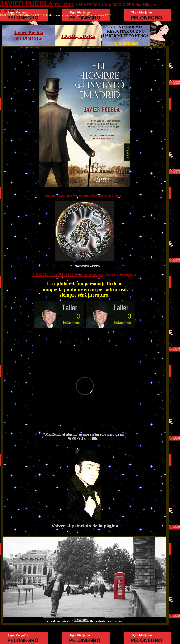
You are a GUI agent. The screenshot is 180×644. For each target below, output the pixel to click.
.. (85, 327)
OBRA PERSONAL (92, 5)
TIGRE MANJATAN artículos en (67, 274)
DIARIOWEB (123, 5)
